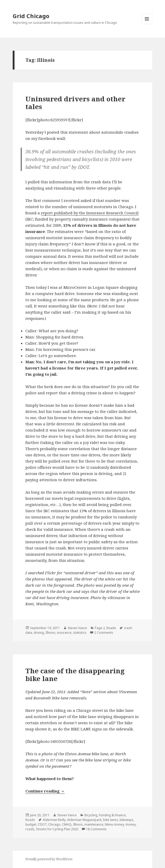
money (131, 824)
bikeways (127, 820)
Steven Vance (77, 628)
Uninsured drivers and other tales (75, 103)
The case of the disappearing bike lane (75, 675)
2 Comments (104, 633)
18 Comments (96, 829)
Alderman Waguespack (84, 820)
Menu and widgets (147, 24)
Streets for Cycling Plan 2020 (57, 829)
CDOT (42, 824)
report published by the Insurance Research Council (90, 213)
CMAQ (67, 824)
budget (31, 824)
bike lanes (111, 820)
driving (39, 633)
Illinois (51, 633)
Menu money (114, 824)
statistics (80, 633)
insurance (64, 633)
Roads (111, 628)
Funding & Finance (112, 815)
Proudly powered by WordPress (49, 859)
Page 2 (100, 628)
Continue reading (45, 791)
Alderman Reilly (54, 820)
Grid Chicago (31, 16)
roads (30, 829)
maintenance (94, 824)
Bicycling (91, 815)
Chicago (54, 824)
